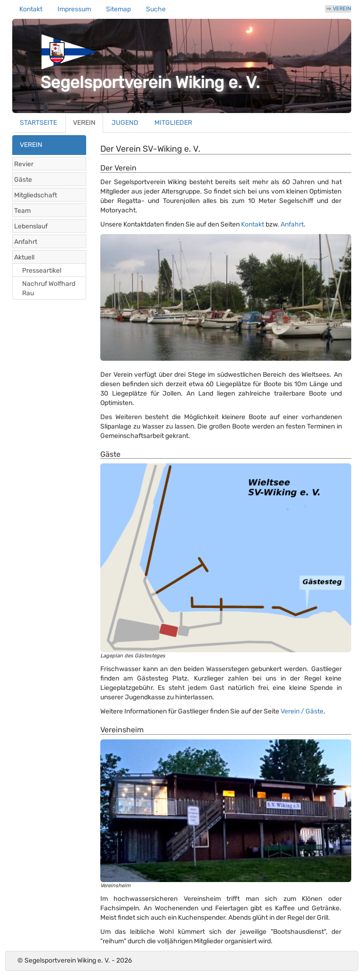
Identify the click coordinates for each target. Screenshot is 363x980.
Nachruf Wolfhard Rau (49, 288)
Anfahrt (26, 242)
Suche (156, 9)
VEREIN (342, 9)
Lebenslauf (31, 226)
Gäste (23, 180)
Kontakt (31, 9)
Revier (24, 164)
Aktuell (24, 257)
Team (22, 211)
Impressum (74, 9)
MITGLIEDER (173, 123)
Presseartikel (42, 271)
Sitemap (118, 9)
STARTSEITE (38, 123)
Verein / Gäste (302, 711)
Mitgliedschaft (36, 195)
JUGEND (125, 123)
